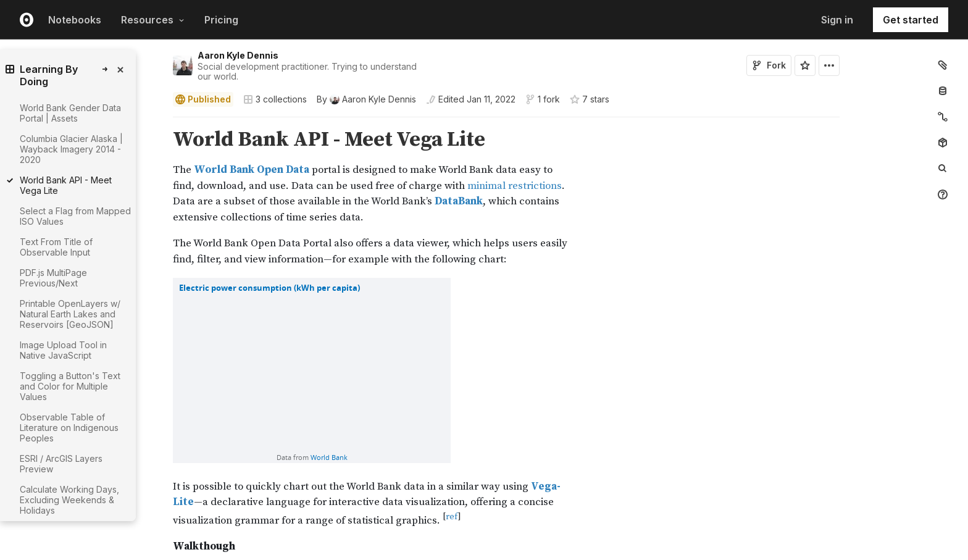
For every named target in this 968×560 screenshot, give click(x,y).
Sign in (837, 20)
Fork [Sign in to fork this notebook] (769, 65)
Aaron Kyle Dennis (238, 55)
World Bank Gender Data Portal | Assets (70, 113)
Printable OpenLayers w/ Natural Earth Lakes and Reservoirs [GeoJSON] (70, 314)
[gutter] (94, 546)
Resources (153, 20)
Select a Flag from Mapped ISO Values (75, 216)
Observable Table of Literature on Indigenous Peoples (69, 428)
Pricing (221, 20)
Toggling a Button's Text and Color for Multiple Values (70, 386)
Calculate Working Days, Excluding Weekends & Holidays (69, 500)
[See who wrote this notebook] (366, 99)
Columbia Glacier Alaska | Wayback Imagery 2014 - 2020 (71, 149)
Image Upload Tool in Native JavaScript (63, 350)
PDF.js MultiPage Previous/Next (53, 278)
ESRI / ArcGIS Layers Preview (61, 464)
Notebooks (75, 20)
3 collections (275, 99)
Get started (911, 20)
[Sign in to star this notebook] (805, 65)
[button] (158, 123)
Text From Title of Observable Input (56, 247)
